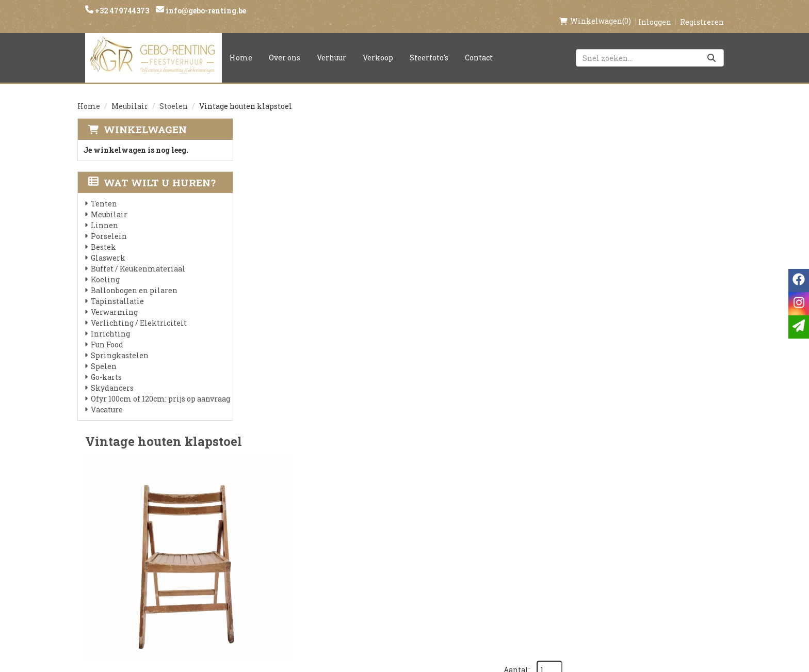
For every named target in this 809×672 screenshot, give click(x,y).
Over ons (285, 47)
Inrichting (110, 323)
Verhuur (331, 47)
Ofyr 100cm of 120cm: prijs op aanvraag (160, 388)
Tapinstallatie (117, 290)
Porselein (109, 225)
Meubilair (130, 95)
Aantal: (676, 140)
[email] (799, 327)
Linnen (104, 214)
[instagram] (605, 525)
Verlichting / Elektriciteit (139, 312)
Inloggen (655, 11)
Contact (479, 47)
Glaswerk (108, 247)
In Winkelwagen (676, 219)
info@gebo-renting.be (205, 11)
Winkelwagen (145, 118)
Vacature (107, 399)
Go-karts (106, 366)
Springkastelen (120, 345)
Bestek (103, 236)
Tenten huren (387, 590)
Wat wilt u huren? (152, 172)
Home (241, 47)
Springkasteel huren (403, 607)
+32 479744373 (121, 11)
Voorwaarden (279, 555)
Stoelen (174, 95)
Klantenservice (501, 520)
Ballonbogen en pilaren (134, 279)
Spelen (104, 355)
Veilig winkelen (392, 537)
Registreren (702, 11)
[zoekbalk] (650, 47)
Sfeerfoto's (429, 47)
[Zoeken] (711, 47)
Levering (377, 520)
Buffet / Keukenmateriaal (138, 258)
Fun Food (107, 334)
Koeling (105, 269)
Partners (269, 537)
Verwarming (114, 301)
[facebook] (584, 525)
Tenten (104, 193)
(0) (595, 10)
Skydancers (112, 377)
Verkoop (378, 47)
